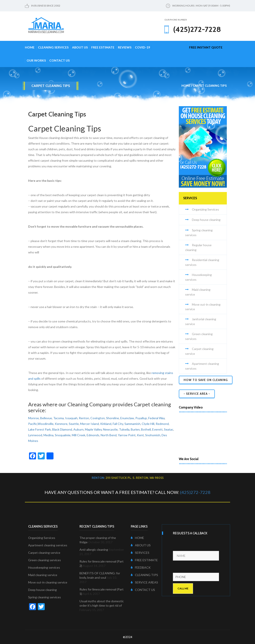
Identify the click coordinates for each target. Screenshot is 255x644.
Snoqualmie (63, 435)
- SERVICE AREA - (197, 394)
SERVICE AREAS (144, 582)
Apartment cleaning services (48, 545)
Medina (48, 435)
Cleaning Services (53, 47)
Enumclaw (127, 418)
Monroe (34, 418)
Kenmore (61, 424)
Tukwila (124, 429)
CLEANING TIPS (144, 575)
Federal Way (156, 418)
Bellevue (46, 418)
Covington (98, 418)
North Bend (109, 435)
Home (30, 47)
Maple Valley (93, 429)
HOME (137, 538)
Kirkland (106, 424)
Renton (84, 418)
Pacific (33, 424)
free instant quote (206, 47)
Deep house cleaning (206, 220)
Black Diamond (62, 429)
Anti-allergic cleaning (94, 550)
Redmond (162, 424)
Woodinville (46, 424)
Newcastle (110, 429)
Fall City (118, 424)
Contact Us (59, 60)
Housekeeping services (44, 567)
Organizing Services (205, 209)
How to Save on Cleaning (206, 380)
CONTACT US (143, 590)
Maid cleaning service (43, 575)
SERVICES (140, 553)
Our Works (36, 60)
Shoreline (113, 418)
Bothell (146, 429)
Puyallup (141, 418)
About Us (80, 47)
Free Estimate (103, 47)
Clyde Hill (148, 424)
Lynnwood (35, 435)
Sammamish (132, 424)
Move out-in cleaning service (48, 582)
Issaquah (71, 418)
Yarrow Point (127, 435)
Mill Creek (79, 435)
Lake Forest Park (40, 429)
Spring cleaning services (45, 597)
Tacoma (59, 418)
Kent (140, 435)
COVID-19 (142, 47)
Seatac (169, 429)
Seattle (74, 424)
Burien (135, 429)
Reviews (125, 47)
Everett (157, 429)
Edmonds (93, 435)
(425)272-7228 (195, 492)
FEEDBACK (141, 567)
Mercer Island (90, 424)
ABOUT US (141, 545)
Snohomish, (153, 435)
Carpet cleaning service (44, 553)
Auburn (78, 429)
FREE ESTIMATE (144, 560)
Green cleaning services (45, 560)
